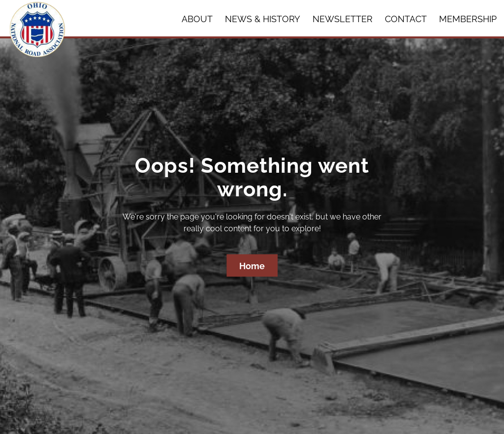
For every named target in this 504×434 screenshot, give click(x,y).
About (197, 19)
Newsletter (343, 19)
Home (252, 266)
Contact (406, 19)
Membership (468, 19)
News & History (263, 19)
